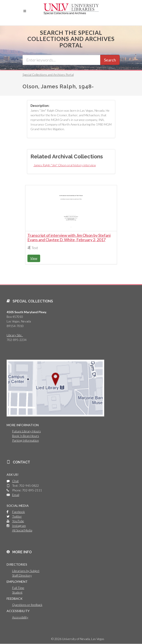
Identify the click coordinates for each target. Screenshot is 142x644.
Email (16, 495)
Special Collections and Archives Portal (48, 75)
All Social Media (22, 530)
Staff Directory (22, 575)
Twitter (17, 516)
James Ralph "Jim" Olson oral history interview (65, 165)
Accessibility (20, 617)
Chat (15, 481)
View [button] (34, 258)
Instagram (19, 526)
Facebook (19, 512)
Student (17, 592)
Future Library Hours (27, 431)
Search (110, 60)
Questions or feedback (27, 605)
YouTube (18, 521)
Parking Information (26, 440)
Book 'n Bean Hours (26, 436)
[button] (25, 11)
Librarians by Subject (26, 571)
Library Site (15, 335)
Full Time (18, 588)
